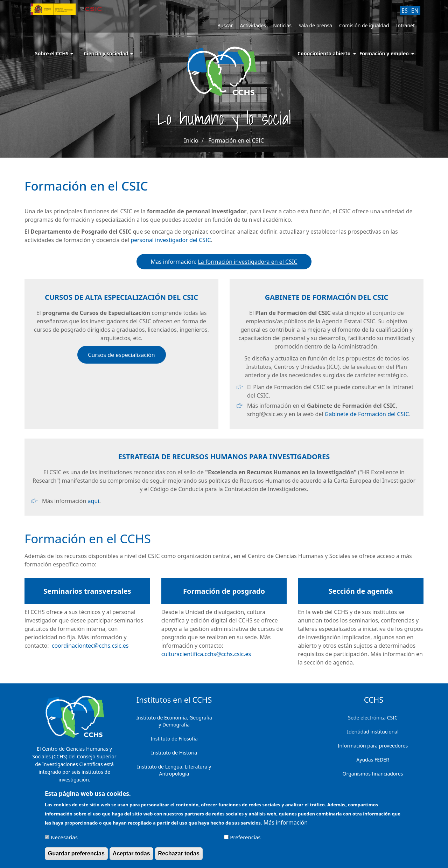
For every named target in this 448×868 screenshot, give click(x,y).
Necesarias (64, 840)
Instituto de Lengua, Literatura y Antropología (174, 770)
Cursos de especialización (121, 355)
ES (405, 11)
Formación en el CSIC (236, 140)
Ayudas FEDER (373, 760)
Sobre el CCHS (54, 53)
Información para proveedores (373, 746)
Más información (286, 825)
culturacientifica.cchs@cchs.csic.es (206, 654)
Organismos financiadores (373, 774)
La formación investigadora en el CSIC (247, 262)
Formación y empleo (384, 53)
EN (415, 11)
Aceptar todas (131, 856)
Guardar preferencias (76, 856)
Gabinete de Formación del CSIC (367, 414)
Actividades (253, 25)
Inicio (191, 140)
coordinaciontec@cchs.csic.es (90, 646)
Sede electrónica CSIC (373, 718)
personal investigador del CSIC (171, 240)
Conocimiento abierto (324, 53)
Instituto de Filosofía (174, 739)
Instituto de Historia (174, 753)
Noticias (282, 25)
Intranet (405, 25)
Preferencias (245, 840)
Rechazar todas (179, 856)
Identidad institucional (373, 732)
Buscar (225, 25)
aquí (94, 501)
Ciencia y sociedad (108, 53)
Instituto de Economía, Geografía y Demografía (174, 721)
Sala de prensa (315, 25)
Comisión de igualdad (364, 25)
